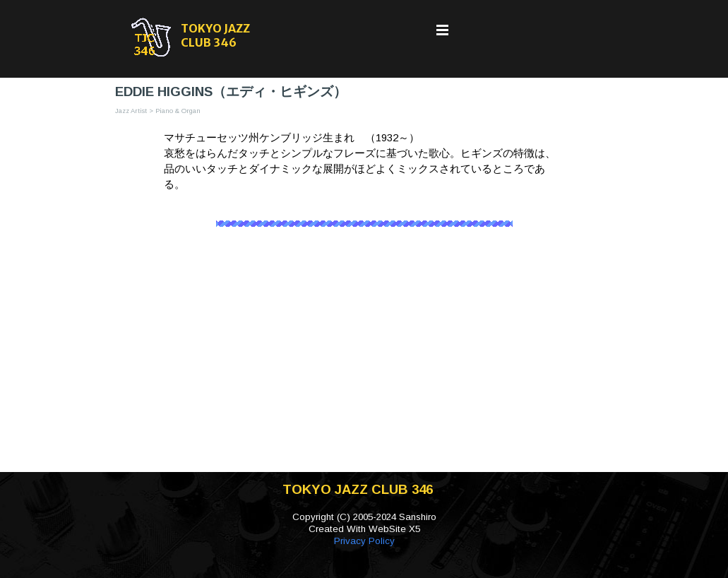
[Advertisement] (364, 359)
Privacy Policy (364, 541)
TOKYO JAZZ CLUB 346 (216, 35)
